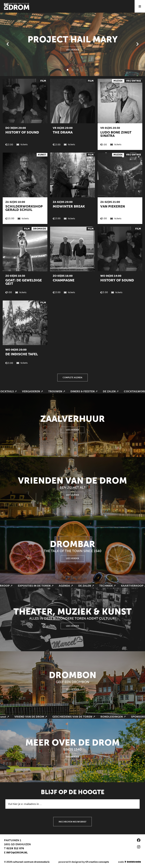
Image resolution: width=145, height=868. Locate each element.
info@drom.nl (17, 853)
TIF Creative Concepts (97, 862)
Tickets (24, 144)
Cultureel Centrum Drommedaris (31, 862)
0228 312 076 (15, 848)
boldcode (134, 862)
